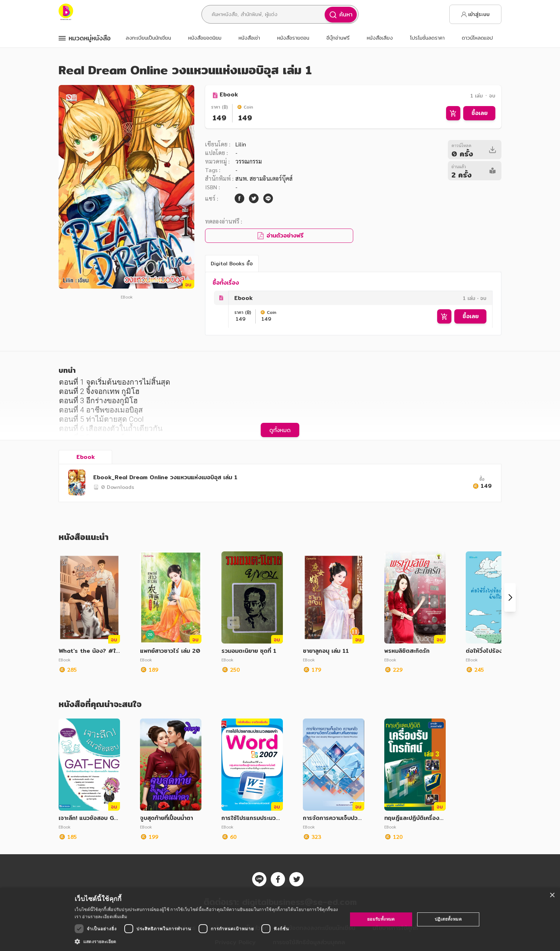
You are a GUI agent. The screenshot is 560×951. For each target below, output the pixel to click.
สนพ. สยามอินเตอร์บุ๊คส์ (264, 178)
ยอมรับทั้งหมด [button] (381, 919)
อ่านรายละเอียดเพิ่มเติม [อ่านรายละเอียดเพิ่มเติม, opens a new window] (105, 917)
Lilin (241, 144)
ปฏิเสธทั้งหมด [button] (448, 919)
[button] (207, 941)
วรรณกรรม (249, 161)
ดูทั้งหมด (280, 430)
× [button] (552, 895)
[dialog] (280, 919)
